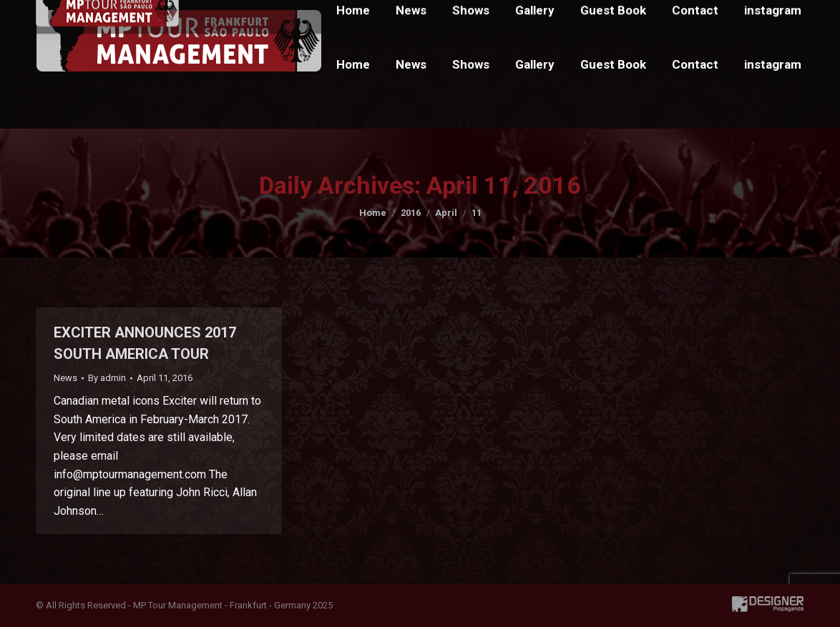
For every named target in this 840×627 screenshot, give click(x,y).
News (65, 378)
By (107, 378)
